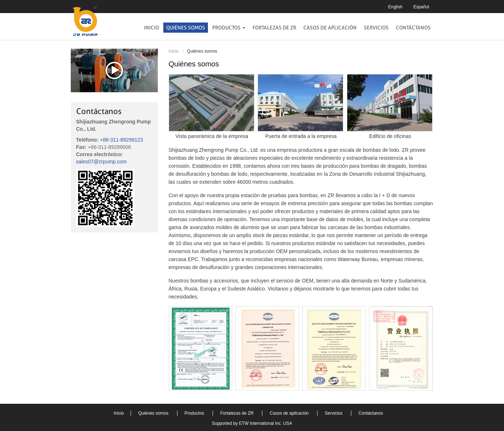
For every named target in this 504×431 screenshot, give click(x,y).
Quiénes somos (186, 28)
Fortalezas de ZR (274, 28)
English (395, 7)
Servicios (376, 28)
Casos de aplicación (330, 28)
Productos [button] (229, 28)
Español (421, 7)
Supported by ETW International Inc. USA (252, 423)
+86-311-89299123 (121, 140)
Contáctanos (413, 28)
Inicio (151, 28)
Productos (195, 413)
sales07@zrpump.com (102, 162)
